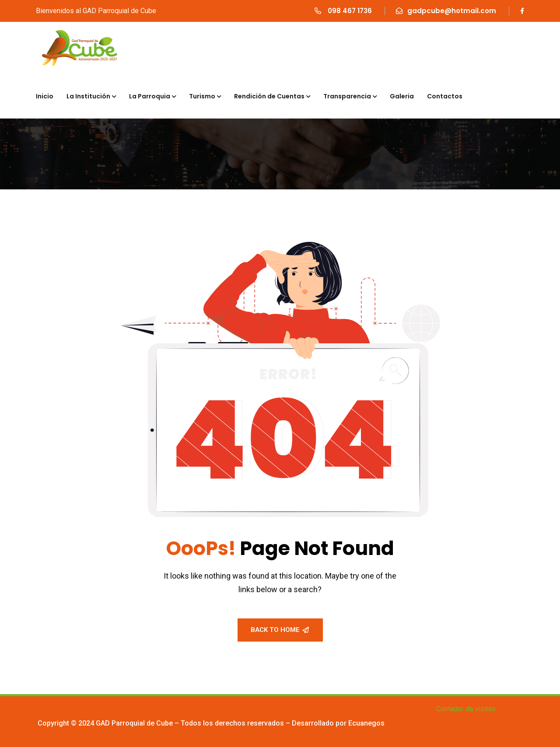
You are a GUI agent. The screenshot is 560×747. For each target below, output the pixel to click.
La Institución (88, 96)
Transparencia (347, 96)
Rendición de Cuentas (269, 96)
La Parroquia (150, 96)
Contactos (445, 96)
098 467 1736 (349, 11)
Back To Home (280, 630)
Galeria (402, 96)
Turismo (202, 96)
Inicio (45, 96)
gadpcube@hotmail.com (452, 11)
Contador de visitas (466, 709)
